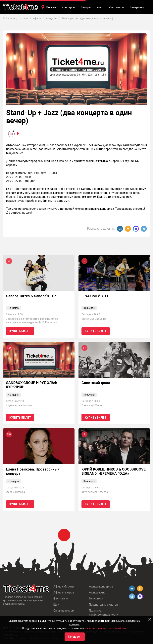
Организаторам (64, 611)
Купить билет (20, 331)
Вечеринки (137, 7)
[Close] (150, 619)
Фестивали (116, 7)
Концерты (68, 7)
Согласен (75, 637)
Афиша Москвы (64, 587)
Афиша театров (64, 592)
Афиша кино (97, 592)
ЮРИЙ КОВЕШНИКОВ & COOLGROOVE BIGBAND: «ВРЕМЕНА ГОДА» (114, 471)
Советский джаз (96, 383)
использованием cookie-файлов (106, 628)
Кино (100, 7)
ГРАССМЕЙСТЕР (95, 296)
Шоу (56, 605)
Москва (51, 7)
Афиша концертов (101, 587)
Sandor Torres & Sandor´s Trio (31, 296)
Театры (86, 7)
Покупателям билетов (103, 605)
